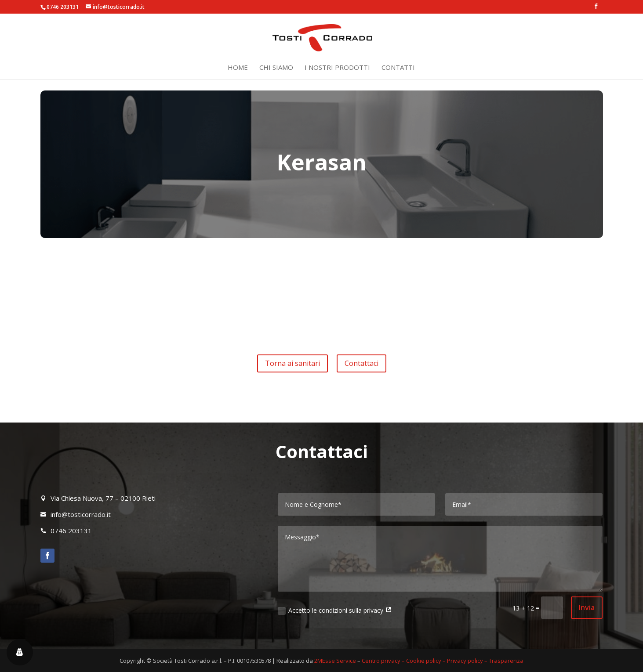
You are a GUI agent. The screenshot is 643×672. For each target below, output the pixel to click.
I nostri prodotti (337, 68)
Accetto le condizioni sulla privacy (335, 611)
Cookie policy (424, 661)
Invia (587, 607)
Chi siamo (276, 68)
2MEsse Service (335, 661)
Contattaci (361, 363)
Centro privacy (381, 661)
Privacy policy (465, 661)
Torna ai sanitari (292, 363)
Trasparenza (506, 661)
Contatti (398, 68)
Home (238, 68)
